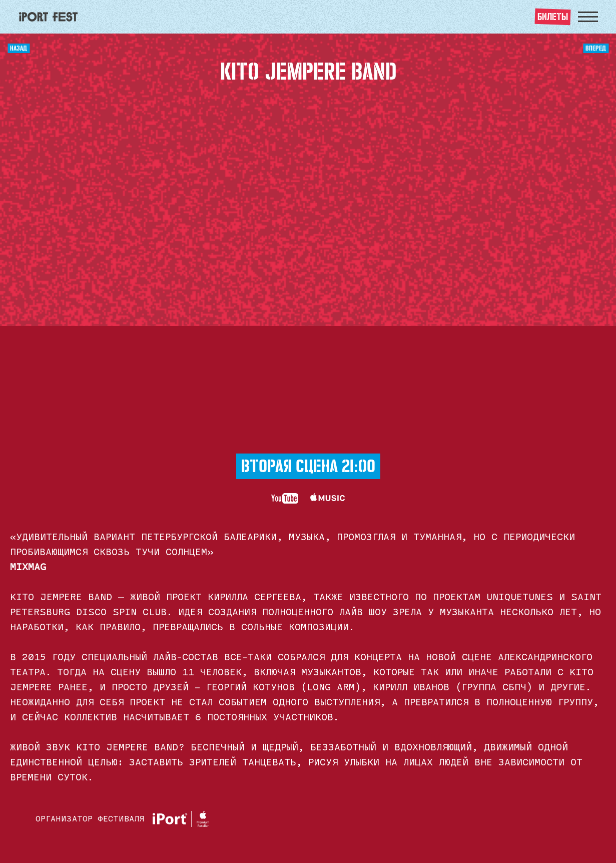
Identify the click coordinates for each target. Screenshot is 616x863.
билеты (553, 15)
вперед (596, 47)
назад (19, 47)
